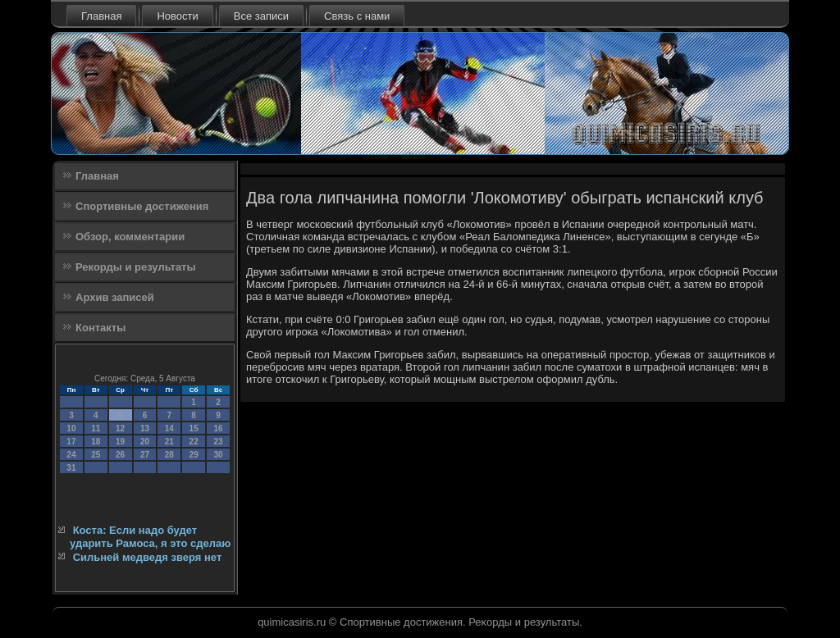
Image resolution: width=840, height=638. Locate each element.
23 (218, 442)
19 (120, 442)
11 (96, 428)
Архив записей (115, 297)
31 (71, 468)
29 (194, 455)
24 (71, 455)
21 (169, 442)
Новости (177, 16)
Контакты (100, 328)
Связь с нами (357, 16)
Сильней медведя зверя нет (148, 557)
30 (218, 455)
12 (120, 428)
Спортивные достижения (142, 206)
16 (218, 428)
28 (169, 455)
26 (120, 455)
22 (194, 442)
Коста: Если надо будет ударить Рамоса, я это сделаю (150, 537)
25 (96, 455)
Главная (101, 16)
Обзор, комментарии (130, 237)
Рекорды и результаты (136, 267)
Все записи (261, 16)
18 (96, 442)
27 (145, 455)
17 (71, 442)
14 (169, 428)
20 (145, 442)
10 (71, 428)
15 (194, 428)
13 (145, 428)
